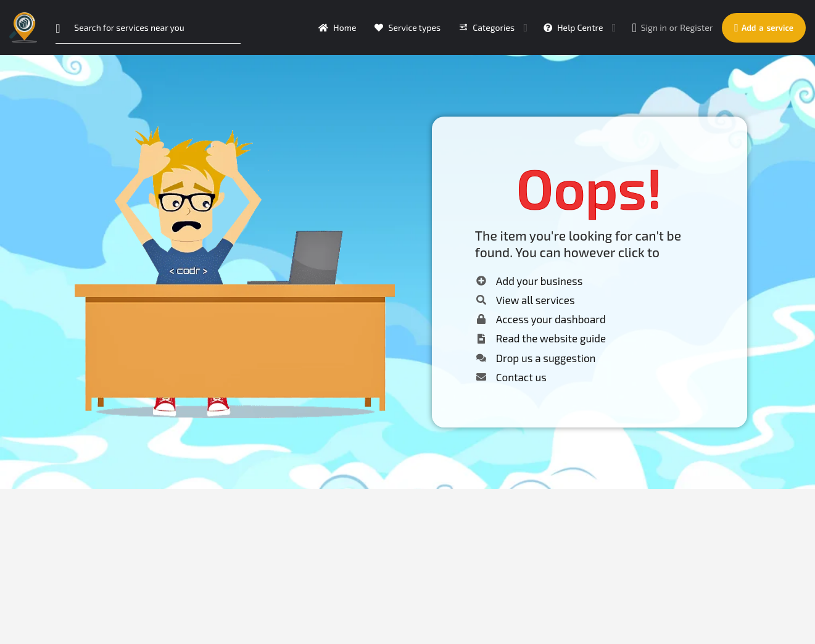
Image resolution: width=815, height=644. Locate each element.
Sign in (654, 27)
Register (696, 27)
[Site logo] (25, 26)
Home (337, 27)
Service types (407, 27)
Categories (487, 27)
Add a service (764, 28)
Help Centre (573, 27)
